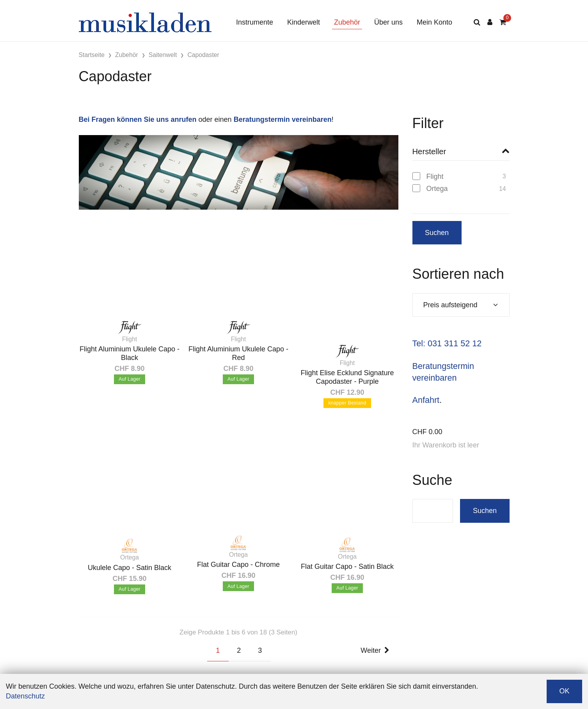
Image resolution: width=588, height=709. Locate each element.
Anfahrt (426, 400)
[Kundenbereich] (490, 22)
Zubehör (347, 22)
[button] (461, 152)
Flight (435, 176)
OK (564, 691)
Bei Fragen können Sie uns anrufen (138, 119)
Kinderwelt (304, 22)
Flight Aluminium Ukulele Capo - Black (130, 353)
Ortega (437, 189)
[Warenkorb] (503, 22)
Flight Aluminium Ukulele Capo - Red (238, 353)
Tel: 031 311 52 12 (447, 343)
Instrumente (255, 22)
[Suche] (477, 22)
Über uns (388, 22)
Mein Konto (434, 22)
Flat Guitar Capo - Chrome (238, 565)
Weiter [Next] (375, 650)
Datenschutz (25, 696)
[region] (461, 185)
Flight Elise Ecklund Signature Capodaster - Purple (347, 377)
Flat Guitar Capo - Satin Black (347, 566)
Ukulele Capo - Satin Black (130, 568)
